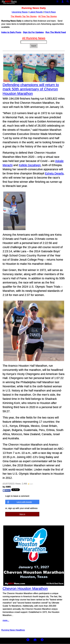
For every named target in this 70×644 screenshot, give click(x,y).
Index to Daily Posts (11, 32)
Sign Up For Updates (33, 32)
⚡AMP (30, 484)
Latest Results (36, 12)
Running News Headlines (13, 630)
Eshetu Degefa (54, 174)
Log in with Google (24, 502)
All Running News (34, 38)
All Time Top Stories (48, 16)
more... (6, 620)
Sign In (22, 514)
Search (34, 46)
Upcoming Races (20, 12)
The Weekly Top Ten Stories (24, 16)
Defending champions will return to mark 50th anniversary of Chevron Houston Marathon (31, 89)
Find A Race (50, 12)
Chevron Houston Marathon (25, 589)
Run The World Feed (56, 32)
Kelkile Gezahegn (30, 165)
